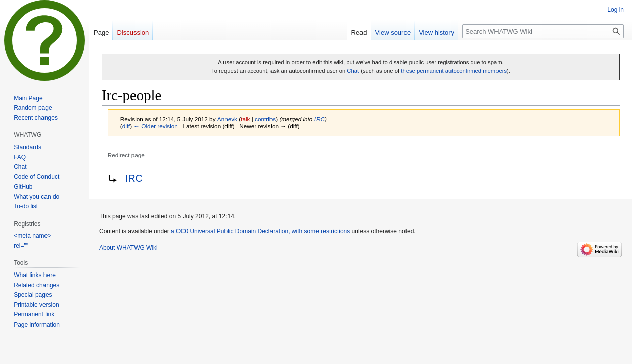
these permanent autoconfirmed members (454, 71)
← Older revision (156, 126)
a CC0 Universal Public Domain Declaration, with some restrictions (260, 231)
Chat (353, 71)
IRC (320, 119)
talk (245, 119)
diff (126, 126)
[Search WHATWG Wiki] (543, 31)
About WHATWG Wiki (128, 248)
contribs (265, 119)
